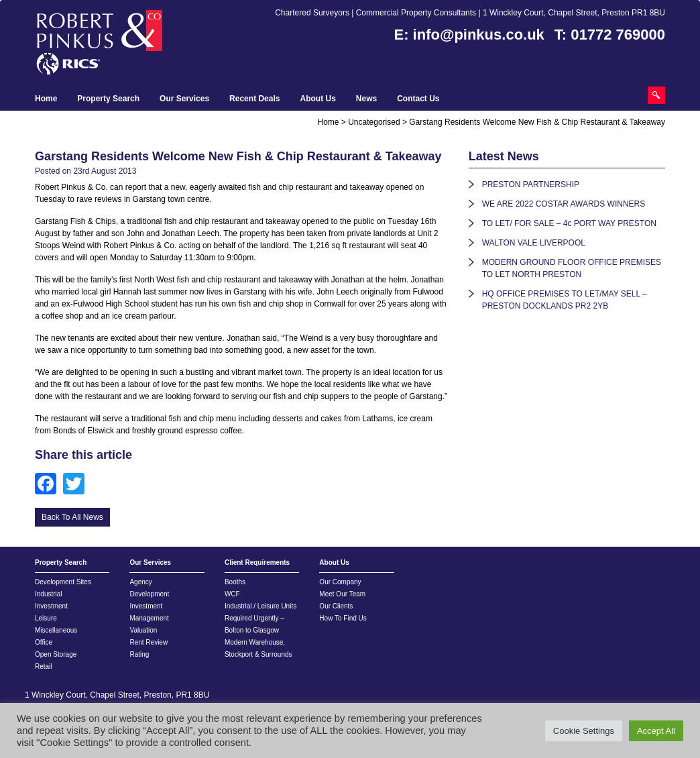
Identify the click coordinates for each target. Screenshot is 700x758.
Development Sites (63, 582)
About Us (317, 99)
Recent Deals (254, 99)
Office (44, 642)
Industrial (49, 594)
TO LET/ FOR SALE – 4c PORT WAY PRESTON (569, 223)
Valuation (143, 630)
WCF (232, 594)
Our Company (340, 582)
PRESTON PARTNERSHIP (531, 184)
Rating (139, 654)
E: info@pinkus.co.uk (469, 35)
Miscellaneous (56, 630)
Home (46, 99)
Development (149, 594)
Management (149, 618)
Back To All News (72, 517)
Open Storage (56, 654)
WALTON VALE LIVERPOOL (534, 243)
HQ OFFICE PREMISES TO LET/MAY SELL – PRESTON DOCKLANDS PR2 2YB (565, 300)
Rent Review (149, 642)
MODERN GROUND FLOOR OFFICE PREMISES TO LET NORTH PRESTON (572, 268)
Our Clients (336, 606)
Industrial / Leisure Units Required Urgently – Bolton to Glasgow (260, 618)
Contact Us (418, 99)
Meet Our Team (342, 594)
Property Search (108, 99)
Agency (140, 582)
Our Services (184, 99)
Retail (44, 666)
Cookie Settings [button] (584, 731)
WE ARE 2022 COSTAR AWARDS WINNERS (564, 204)
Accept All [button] (656, 731)
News (366, 99)
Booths (235, 582)
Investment (51, 606)
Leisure (46, 618)
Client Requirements (257, 562)
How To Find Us (343, 618)
